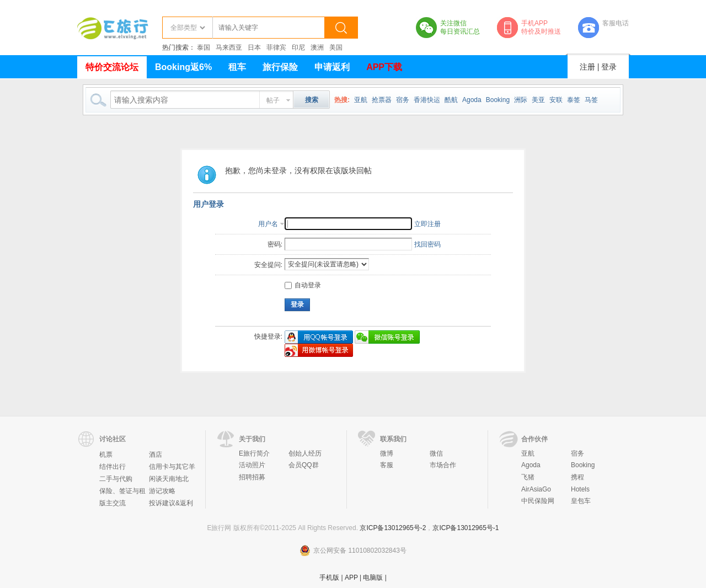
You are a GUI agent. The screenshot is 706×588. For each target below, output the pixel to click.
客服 (387, 465)
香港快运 (427, 100)
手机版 (329, 578)
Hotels (580, 489)
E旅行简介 (254, 453)
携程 (577, 477)
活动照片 (252, 465)
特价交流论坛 (112, 67)
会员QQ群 (304, 465)
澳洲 (317, 47)
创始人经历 (305, 453)
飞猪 (528, 477)
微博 (387, 453)
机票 (106, 455)
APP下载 (384, 67)
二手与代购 (116, 479)
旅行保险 (280, 67)
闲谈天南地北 (169, 479)
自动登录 (303, 285)
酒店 (156, 455)
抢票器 (382, 100)
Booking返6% (183, 67)
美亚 (538, 100)
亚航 (361, 100)
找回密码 (427, 244)
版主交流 (113, 503)
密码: (275, 244)
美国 (336, 47)
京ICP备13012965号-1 (466, 528)
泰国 (204, 47)
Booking (498, 100)
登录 (609, 67)
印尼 (298, 47)
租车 (237, 67)
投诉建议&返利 (171, 503)
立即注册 (427, 224)
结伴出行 (113, 467)
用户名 (268, 224)
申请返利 (332, 67)
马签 (591, 100)
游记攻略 (162, 491)
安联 (556, 100)
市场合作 (443, 465)
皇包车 (581, 501)
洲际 (521, 100)
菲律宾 (276, 47)
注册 (587, 67)
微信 (436, 453)
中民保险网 (538, 501)
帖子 (273, 100)
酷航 (451, 100)
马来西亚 (229, 47)
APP (351, 578)
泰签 (574, 100)
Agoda (472, 100)
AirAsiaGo (536, 489)
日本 (254, 47)
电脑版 (373, 578)
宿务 (403, 100)
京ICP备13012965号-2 (393, 528)
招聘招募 (252, 477)
